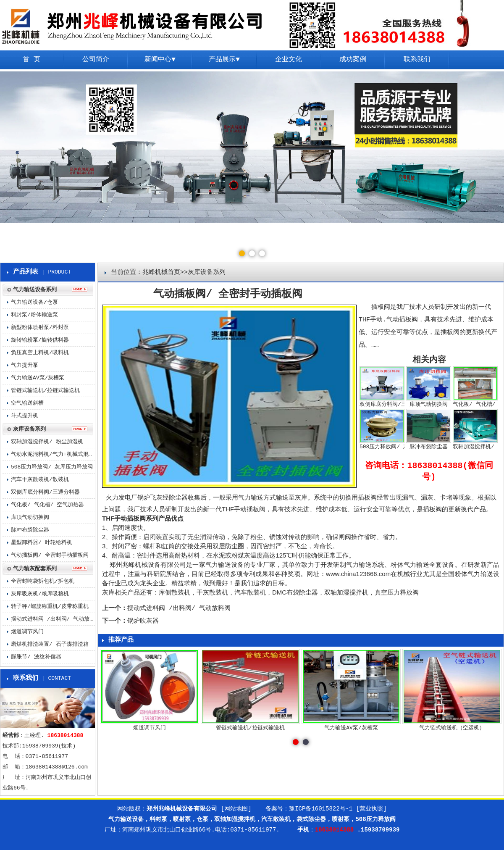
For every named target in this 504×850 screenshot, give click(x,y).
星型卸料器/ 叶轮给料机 (42, 543)
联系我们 (417, 60)
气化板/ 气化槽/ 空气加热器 (47, 505)
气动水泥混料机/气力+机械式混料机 (53, 454)
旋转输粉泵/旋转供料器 (40, 340)
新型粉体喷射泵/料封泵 (40, 328)
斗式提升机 (25, 416)
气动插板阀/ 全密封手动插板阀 (50, 555)
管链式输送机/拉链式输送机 (45, 391)
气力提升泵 (25, 365)
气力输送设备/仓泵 (34, 302)
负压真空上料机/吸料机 (40, 353)
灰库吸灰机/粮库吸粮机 (40, 594)
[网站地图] (236, 809)
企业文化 (289, 60)
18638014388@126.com (57, 767)
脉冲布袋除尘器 (30, 530)
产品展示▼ (224, 60)
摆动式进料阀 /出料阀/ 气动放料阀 (179, 609)
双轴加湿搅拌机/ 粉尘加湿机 (47, 442)
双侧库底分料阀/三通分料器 (45, 492)
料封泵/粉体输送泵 (34, 315)
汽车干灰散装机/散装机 (40, 480)
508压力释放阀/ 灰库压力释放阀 (52, 467)
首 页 (31, 60)
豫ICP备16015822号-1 (321, 809)
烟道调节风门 (27, 632)
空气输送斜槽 (27, 403)
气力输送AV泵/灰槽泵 (38, 378)
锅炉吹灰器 (143, 621)
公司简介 (96, 60)
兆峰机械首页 (161, 272)
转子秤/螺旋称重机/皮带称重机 (50, 607)
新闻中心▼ (160, 60)
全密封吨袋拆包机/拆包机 (43, 581)
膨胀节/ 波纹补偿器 (36, 657)
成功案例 (353, 60)
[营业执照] (371, 809)
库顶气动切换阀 (30, 517)
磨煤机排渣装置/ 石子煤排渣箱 (50, 644)
